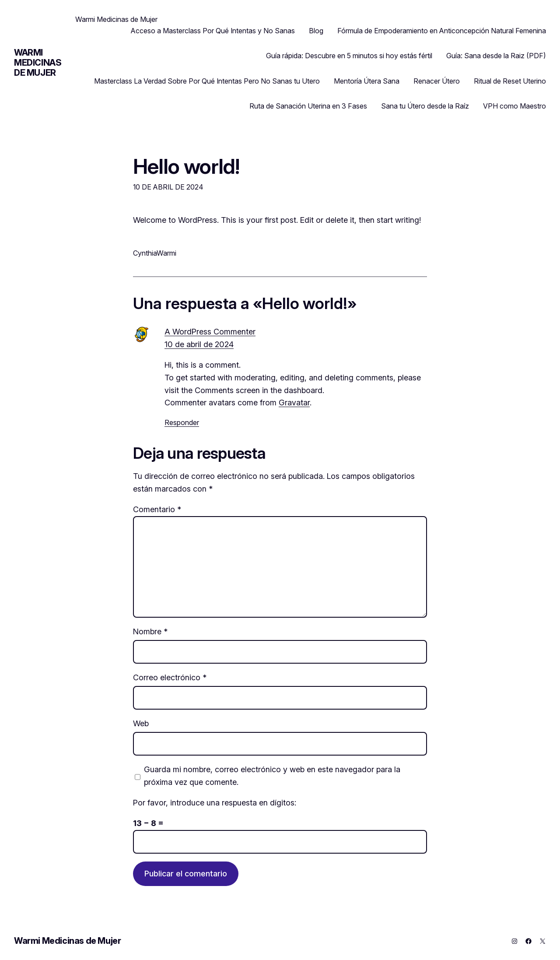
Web (141, 723)
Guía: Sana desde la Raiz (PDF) (496, 56)
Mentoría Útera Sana (367, 81)
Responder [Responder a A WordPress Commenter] (182, 422)
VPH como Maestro (514, 106)
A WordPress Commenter (210, 332)
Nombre (150, 631)
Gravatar (294, 403)
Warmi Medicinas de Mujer (38, 63)
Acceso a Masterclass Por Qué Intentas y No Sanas (213, 31)
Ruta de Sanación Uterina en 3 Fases (308, 106)
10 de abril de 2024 (199, 344)
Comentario (157, 509)
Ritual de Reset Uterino (510, 81)
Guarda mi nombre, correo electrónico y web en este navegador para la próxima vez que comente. (272, 776)
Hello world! (186, 166)
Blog (316, 31)
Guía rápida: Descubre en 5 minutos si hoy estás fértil (349, 56)
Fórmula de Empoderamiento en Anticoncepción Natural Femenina (442, 31)
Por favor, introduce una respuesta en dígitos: (215, 803)
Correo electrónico (170, 677)
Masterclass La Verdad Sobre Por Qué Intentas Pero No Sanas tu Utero (207, 81)
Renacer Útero (437, 81)
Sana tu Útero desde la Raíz (425, 106)
